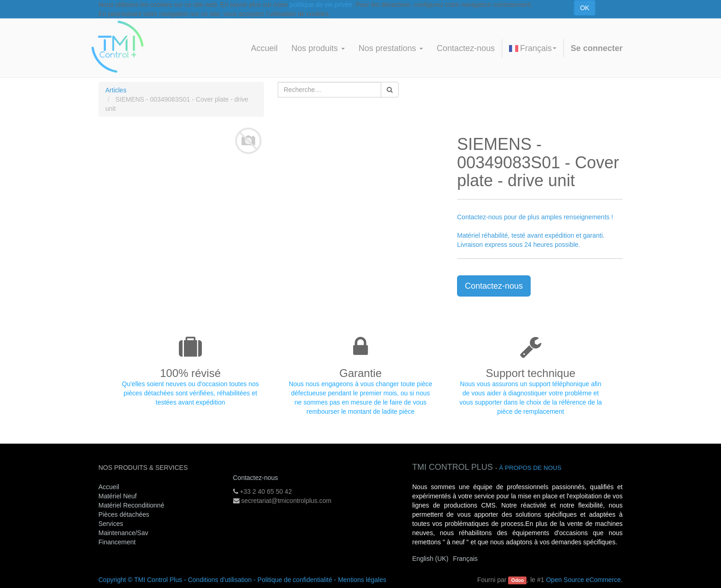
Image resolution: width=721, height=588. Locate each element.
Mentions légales (362, 580)
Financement (117, 542)
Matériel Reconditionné (131, 505)
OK (584, 8)
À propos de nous (530, 468)
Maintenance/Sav (123, 533)
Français (533, 48)
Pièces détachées (124, 514)
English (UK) (431, 559)
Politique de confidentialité (295, 580)
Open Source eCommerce (583, 580)
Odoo (518, 580)
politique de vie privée (321, 5)
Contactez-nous (494, 286)
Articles (116, 90)
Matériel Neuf (117, 496)
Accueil (109, 487)
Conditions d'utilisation (220, 580)
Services (112, 524)
